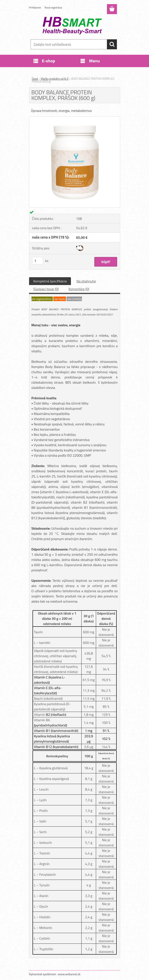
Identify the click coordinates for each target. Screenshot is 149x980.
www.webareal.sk (69, 974)
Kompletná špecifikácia (50, 281)
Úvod (35, 79)
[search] (112, 44)
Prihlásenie (35, 7)
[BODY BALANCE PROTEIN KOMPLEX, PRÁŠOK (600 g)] (75, 118)
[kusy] (38, 261)
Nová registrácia (53, 7)
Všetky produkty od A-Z (55, 79)
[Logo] (72, 25)
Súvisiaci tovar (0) (46, 289)
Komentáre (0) (79, 289)
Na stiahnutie (86, 281)
